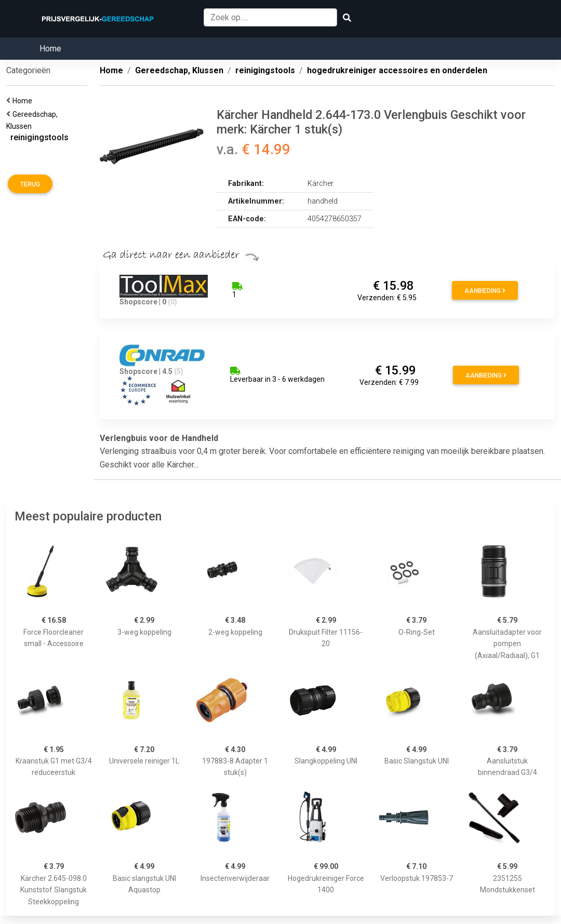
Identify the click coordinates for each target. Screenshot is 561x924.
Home (50, 49)
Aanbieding (485, 291)
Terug (30, 184)
